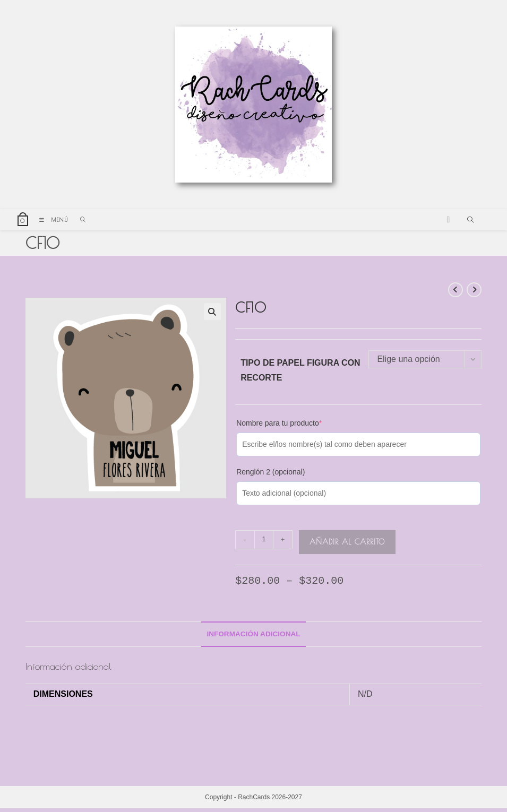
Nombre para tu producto (279, 426)
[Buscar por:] (79, 223)
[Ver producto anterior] (456, 293)
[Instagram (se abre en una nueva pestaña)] (448, 223)
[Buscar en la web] (470, 224)
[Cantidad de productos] (264, 542)
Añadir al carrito (347, 545)
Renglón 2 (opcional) (270, 474)
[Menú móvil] (52, 223)
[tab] (253, 637)
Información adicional (253, 637)
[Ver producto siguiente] (474, 293)
